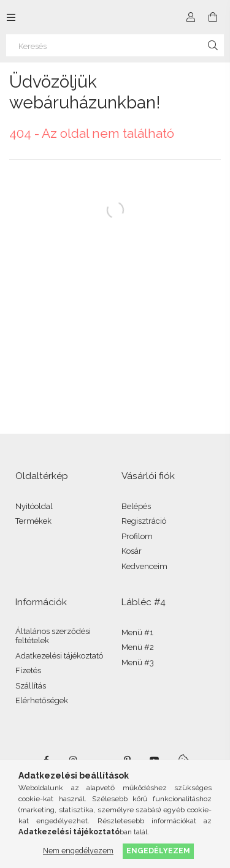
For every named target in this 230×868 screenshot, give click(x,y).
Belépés (136, 506)
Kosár (132, 551)
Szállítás (31, 686)
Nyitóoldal (34, 506)
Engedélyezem (158, 851)
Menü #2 (138, 647)
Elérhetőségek (42, 700)
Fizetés (28, 670)
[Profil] (191, 17)
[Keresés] (115, 45)
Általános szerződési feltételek (53, 636)
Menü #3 (138, 662)
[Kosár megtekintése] (213, 17)
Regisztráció (144, 521)
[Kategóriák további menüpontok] (11, 17)
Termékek (33, 521)
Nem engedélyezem (78, 851)
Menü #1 (137, 632)
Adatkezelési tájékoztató (59, 656)
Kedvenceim (144, 566)
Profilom (137, 536)
